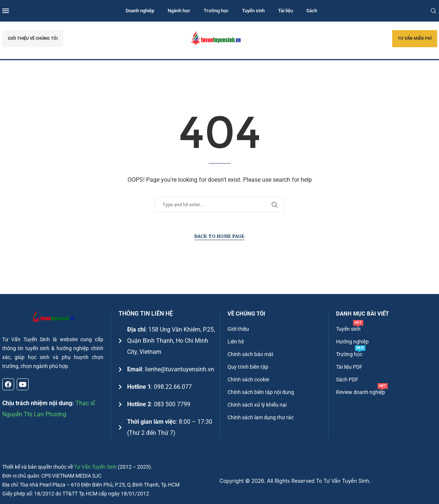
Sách (312, 11)
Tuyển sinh (253, 11)
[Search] (433, 11)
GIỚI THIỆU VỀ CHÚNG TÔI (33, 38)
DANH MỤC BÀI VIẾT (362, 314)
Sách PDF (347, 379)
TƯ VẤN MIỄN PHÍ (415, 38)
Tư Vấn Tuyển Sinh (95, 467)
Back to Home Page (219, 236)
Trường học (216, 11)
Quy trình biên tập (248, 367)
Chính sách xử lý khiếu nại (257, 405)
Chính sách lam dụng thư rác (261, 417)
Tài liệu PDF (349, 367)
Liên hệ (236, 342)
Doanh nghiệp (140, 11)
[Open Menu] (6, 11)
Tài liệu (285, 11)
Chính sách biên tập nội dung (261, 392)
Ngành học (179, 11)
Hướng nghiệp (352, 342)
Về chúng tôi (246, 314)
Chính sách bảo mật (251, 354)
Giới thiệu (238, 329)
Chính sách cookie (248, 379)
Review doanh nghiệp (361, 392)
